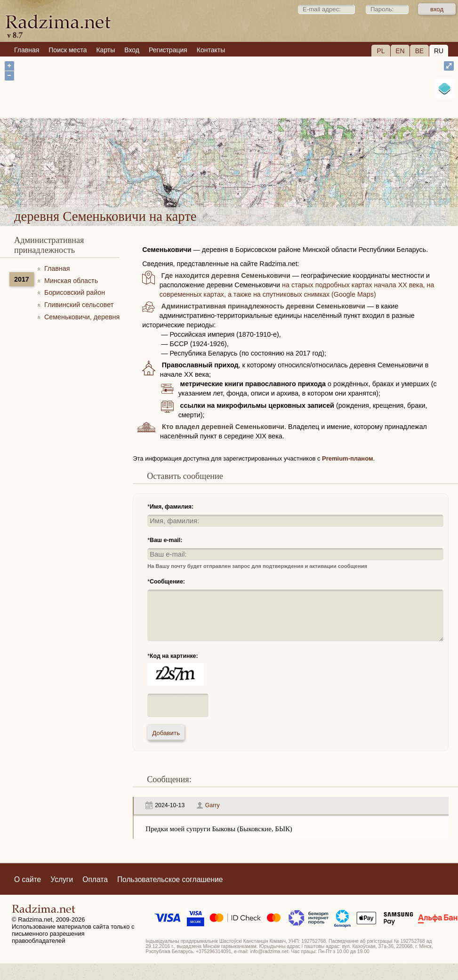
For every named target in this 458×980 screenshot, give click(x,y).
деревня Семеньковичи (281, 176)
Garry (213, 805)
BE (420, 51)
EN (400, 51)
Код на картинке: (174, 656)
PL (381, 51)
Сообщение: (167, 582)
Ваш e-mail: (166, 540)
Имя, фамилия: (172, 507)
